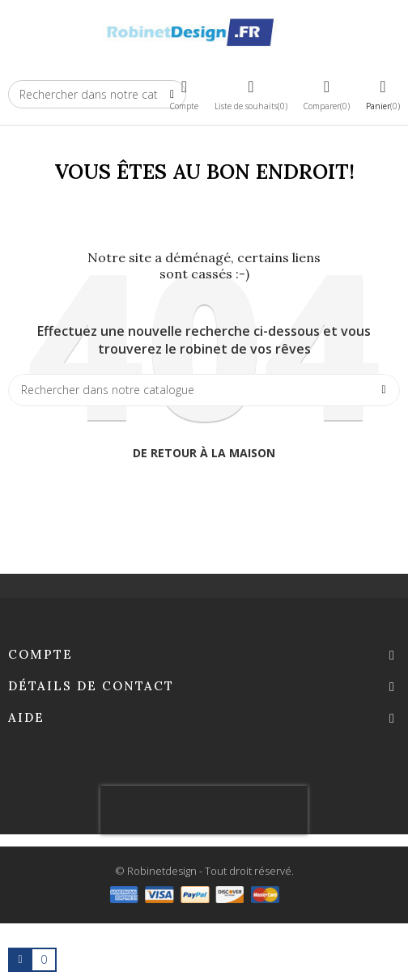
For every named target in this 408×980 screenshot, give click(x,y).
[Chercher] (204, 390)
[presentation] (204, 810)
